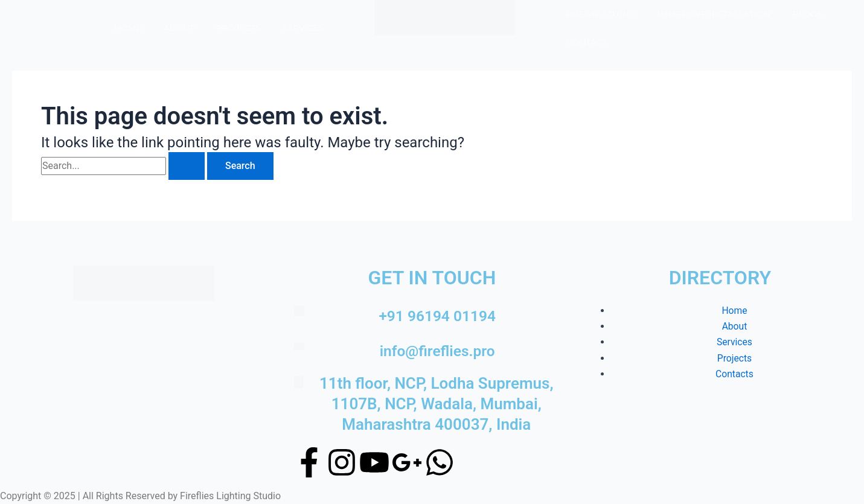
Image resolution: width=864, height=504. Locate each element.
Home (128, 28)
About (179, 28)
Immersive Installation (714, 14)
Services (303, 28)
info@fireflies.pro (437, 351)
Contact (587, 42)
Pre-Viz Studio (601, 14)
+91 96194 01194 (437, 316)
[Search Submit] (187, 166)
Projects (238, 28)
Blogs (807, 14)
